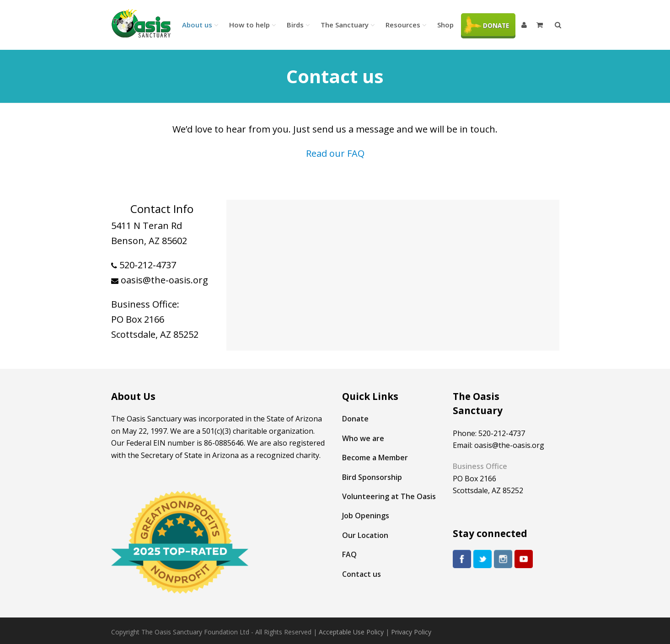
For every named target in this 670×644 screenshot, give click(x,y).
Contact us (362, 574)
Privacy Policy (411, 632)
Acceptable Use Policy (351, 632)
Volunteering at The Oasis (389, 496)
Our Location (365, 535)
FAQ (349, 554)
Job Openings (366, 516)
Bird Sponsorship (372, 477)
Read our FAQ (335, 153)
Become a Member (375, 458)
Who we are (363, 438)
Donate (355, 419)
